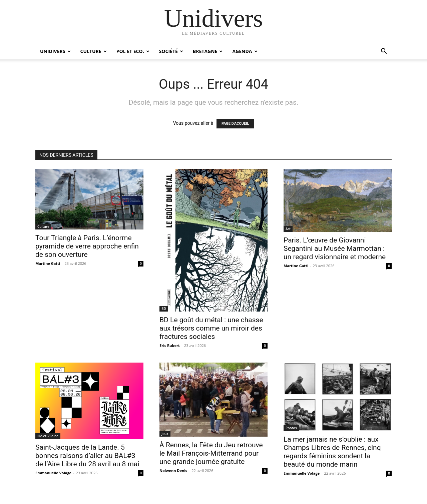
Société (171, 51)
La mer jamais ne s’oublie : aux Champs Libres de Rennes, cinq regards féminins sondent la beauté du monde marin (332, 452)
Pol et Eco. (133, 51)
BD (164, 309)
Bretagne (208, 51)
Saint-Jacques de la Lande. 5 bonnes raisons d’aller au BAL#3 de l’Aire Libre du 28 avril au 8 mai (87, 456)
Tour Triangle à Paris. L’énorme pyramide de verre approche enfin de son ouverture (87, 246)
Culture (94, 51)
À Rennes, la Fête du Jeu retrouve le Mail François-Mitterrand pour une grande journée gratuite (211, 453)
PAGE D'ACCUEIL (235, 124)
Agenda (245, 51)
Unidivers (55, 51)
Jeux (165, 434)
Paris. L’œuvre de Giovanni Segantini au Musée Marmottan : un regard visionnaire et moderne (335, 248)
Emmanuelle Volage (53, 473)
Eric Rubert (170, 345)
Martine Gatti (48, 263)
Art (288, 229)
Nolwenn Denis (173, 470)
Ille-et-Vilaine (48, 436)
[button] (384, 52)
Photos (291, 428)
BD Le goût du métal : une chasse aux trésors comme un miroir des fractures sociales (211, 328)
